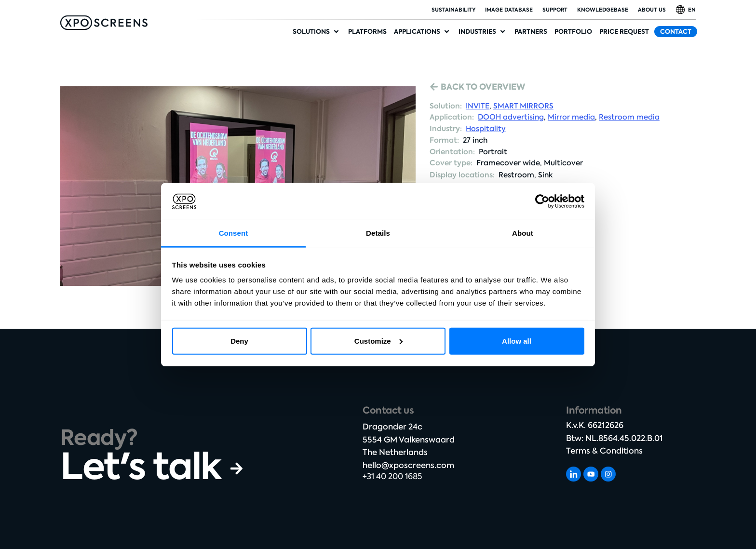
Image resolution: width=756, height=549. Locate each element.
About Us (652, 10)
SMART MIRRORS (523, 106)
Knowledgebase (603, 10)
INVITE (478, 106)
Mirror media (571, 117)
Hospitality (486, 129)
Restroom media (629, 117)
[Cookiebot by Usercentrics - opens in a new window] (542, 201)
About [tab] (523, 233)
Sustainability (453, 10)
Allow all (517, 341)
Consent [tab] (234, 233)
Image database (509, 10)
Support (555, 10)
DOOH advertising (511, 117)
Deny (239, 341)
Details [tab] (378, 233)
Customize (378, 341)
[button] (317, 32)
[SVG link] (104, 23)
